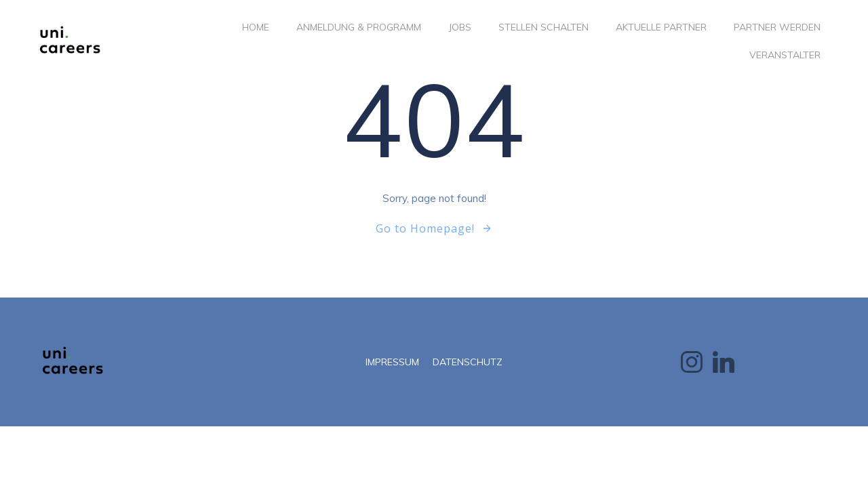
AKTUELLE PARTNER (661, 27)
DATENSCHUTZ (468, 362)
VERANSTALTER (785, 55)
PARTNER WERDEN (777, 27)
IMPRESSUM (392, 362)
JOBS (460, 27)
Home (256, 27)
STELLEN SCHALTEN (544, 27)
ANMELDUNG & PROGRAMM (359, 27)
